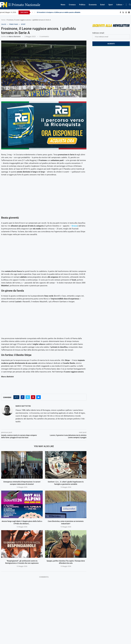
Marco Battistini (15, 37)
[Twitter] (123, 12)
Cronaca (72, 5)
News (63, 5)
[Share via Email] (38, 397)
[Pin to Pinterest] (33, 397)
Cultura (119, 5)
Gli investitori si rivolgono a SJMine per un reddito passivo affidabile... (59, 12)
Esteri (102, 5)
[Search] (130, 5)
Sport (111, 5)
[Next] (35, 12)
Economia (93, 5)
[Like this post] (17, 397)
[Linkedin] (129, 12)
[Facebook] (120, 12)
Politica (82, 5)
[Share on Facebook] (23, 397)
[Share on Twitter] (28, 397)
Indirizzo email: (111, 35)
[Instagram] (126, 12)
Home (3, 20)
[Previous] (33, 12)
